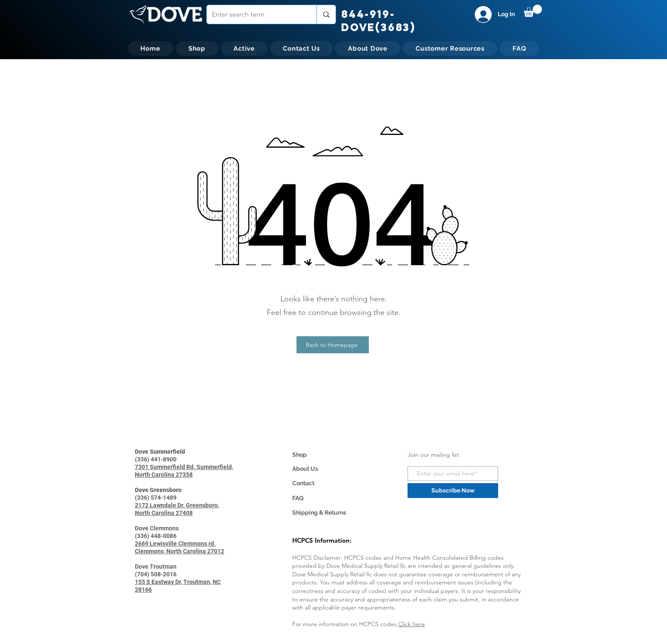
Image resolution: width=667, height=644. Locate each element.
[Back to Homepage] (333, 345)
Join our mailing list (433, 455)
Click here (412, 624)
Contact (303, 483)
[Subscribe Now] (453, 491)
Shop (299, 455)
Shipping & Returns (319, 512)
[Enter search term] (255, 14)
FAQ (298, 498)
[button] (533, 11)
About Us (305, 469)
